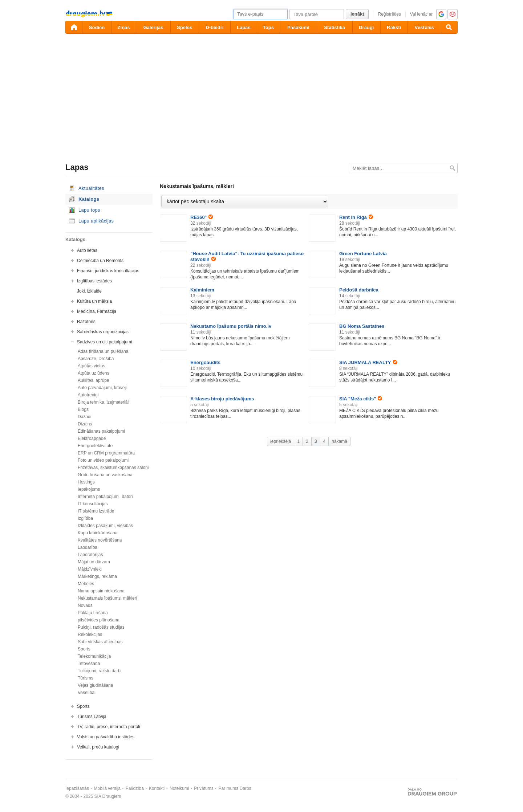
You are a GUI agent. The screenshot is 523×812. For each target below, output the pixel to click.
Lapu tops (89, 210)
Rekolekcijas (90, 634)
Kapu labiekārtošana (98, 533)
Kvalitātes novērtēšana (100, 540)
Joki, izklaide (89, 291)
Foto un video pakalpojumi (103, 460)
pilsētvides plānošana (99, 620)
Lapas (244, 27)
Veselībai (87, 693)
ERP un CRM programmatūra (106, 453)
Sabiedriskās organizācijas (103, 332)
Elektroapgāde (92, 438)
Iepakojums (89, 489)
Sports (84, 649)
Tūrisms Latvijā (92, 717)
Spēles (185, 27)
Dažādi (84, 417)
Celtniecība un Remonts (100, 261)
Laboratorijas (90, 555)
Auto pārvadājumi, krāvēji (102, 388)
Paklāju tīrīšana (93, 613)
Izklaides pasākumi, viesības (105, 526)
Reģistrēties (389, 14)
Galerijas (153, 27)
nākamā (339, 441)
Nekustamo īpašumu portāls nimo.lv (231, 326)
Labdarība (88, 547)
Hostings (86, 482)
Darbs (246, 788)
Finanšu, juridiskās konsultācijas (108, 271)
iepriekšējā (281, 441)
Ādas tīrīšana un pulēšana (103, 351)
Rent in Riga (356, 217)
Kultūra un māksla (94, 301)
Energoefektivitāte (95, 446)
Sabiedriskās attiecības (100, 642)
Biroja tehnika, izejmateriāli (104, 402)
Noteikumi (179, 788)
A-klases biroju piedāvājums (222, 399)
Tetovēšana (89, 664)
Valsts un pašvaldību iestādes (106, 737)
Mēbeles (86, 584)
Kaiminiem (202, 290)
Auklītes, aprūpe (94, 380)
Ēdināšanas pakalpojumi (101, 431)
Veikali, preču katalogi (98, 747)
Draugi (366, 27)
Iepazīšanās (77, 788)
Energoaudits (205, 362)
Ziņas (124, 27)
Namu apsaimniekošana (101, 591)
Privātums (204, 788)
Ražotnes (86, 322)
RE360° (202, 217)
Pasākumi (298, 27)
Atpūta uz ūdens (94, 373)
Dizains (85, 424)
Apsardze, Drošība (96, 359)
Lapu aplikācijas (96, 221)
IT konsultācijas (93, 504)
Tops (268, 27)
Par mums (229, 788)
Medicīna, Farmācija (97, 311)
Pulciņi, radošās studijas (101, 627)
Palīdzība (135, 788)
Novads (85, 605)
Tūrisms (86, 678)
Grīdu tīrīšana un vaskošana (105, 475)
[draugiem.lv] (74, 27)
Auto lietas (87, 250)
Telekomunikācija (94, 656)
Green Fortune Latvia (363, 254)
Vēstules (424, 27)
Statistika (335, 27)
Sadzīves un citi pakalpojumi (104, 342)
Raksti (394, 27)
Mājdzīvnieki (90, 569)
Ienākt (357, 14)
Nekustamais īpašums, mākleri (107, 598)
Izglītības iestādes (94, 281)
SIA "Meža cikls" (361, 399)
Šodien (97, 27)
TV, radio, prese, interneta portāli (109, 727)
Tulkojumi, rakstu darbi (100, 671)
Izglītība (85, 518)
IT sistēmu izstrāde (96, 511)
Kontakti (157, 788)
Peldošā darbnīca (359, 290)
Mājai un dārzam (94, 562)
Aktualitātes (91, 188)
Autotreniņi (88, 395)
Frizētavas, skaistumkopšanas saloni (113, 468)
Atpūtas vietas (91, 366)
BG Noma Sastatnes (362, 326)
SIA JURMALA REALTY (368, 362)
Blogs (83, 409)
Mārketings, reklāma (97, 576)
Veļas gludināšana (95, 685)
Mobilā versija (107, 788)
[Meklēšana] (449, 27)
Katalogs (89, 199)
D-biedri (214, 27)
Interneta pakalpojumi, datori (105, 497)
